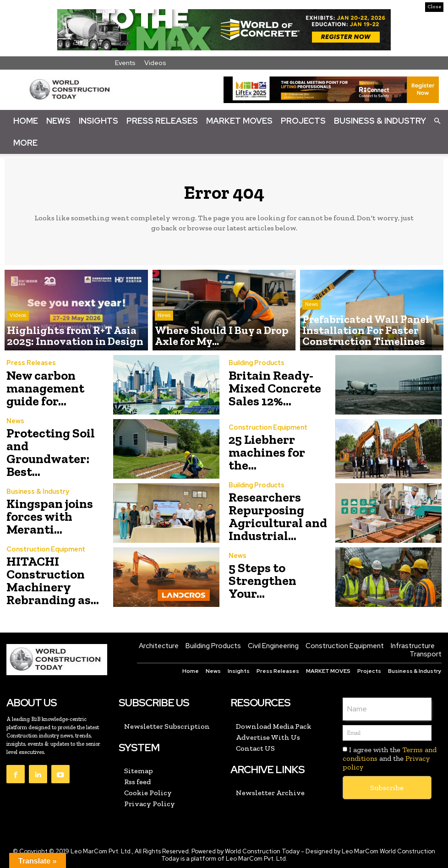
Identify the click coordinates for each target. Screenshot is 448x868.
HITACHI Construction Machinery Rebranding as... (47, 581)
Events (125, 63)
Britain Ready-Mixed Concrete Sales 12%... (269, 389)
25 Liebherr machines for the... (275, 453)
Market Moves (239, 121)
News (58, 121)
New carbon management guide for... (57, 389)
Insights (98, 121)
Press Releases (162, 121)
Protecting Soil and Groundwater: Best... (58, 453)
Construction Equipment (266, 436)
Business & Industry (380, 121)
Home (26, 121)
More (25, 143)
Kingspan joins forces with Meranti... (45, 517)
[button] (437, 120)
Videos (155, 63)
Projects (303, 121)
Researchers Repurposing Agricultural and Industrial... (272, 517)
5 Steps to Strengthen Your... (274, 581)
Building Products (255, 367)
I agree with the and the (390, 759)
